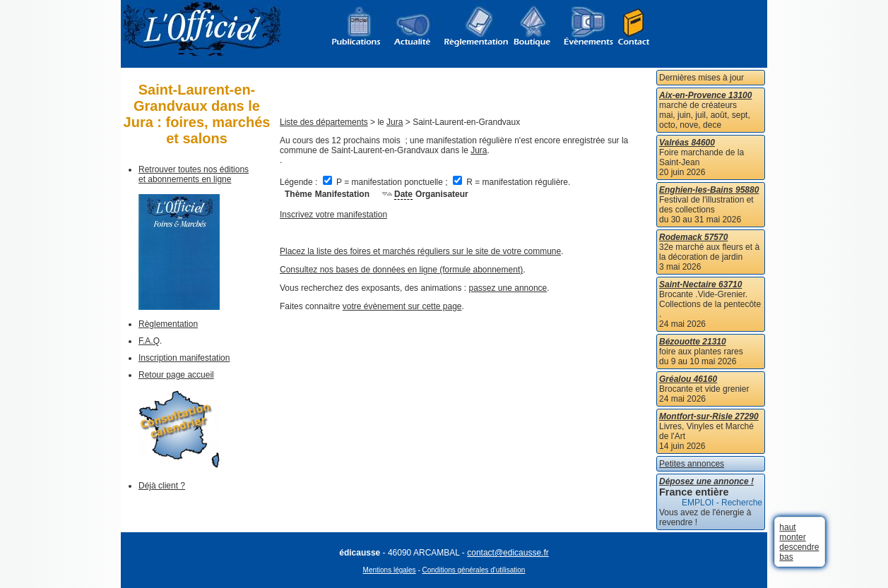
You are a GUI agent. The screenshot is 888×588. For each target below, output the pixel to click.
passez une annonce (508, 288)
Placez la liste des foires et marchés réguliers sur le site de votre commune (420, 251)
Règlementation (168, 324)
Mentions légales (390, 570)
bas (786, 557)
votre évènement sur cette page (402, 306)
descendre (799, 547)
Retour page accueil (176, 375)
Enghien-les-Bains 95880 (709, 190)
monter (792, 537)
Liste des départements (324, 122)
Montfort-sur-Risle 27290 (709, 416)
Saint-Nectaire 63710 (700, 284)
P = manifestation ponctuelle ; (386, 182)
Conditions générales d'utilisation (474, 570)
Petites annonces (692, 464)
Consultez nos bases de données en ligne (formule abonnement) (401, 270)
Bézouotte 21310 (693, 342)
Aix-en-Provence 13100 (705, 95)
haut (787, 527)
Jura (395, 122)
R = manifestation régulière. (511, 182)
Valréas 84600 (687, 143)
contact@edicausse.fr (508, 553)
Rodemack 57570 (693, 237)
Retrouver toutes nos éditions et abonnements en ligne (194, 174)
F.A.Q (149, 341)
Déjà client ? (162, 486)
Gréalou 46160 (688, 379)
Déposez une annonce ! (706, 481)
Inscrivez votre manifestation (333, 215)
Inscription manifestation (184, 358)
